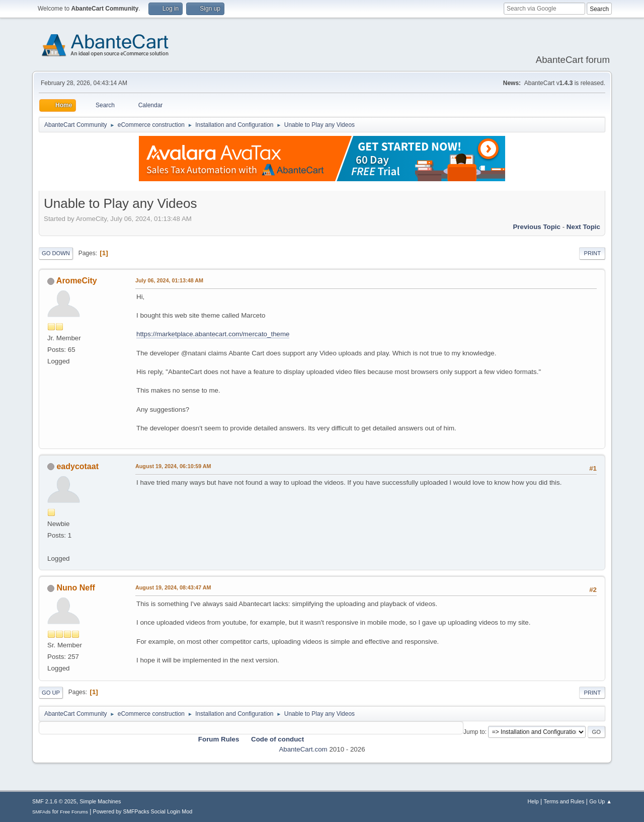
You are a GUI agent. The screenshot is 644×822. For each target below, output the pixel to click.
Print (592, 253)
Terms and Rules (564, 801)
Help (533, 801)
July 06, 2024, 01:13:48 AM (169, 280)
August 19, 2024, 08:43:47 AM (173, 587)
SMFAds (42, 812)
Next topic (583, 227)
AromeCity (77, 281)
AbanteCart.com (303, 749)
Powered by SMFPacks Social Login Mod (143, 811)
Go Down (56, 253)
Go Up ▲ (600, 801)
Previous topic (537, 227)
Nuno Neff (75, 588)
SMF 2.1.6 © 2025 (54, 801)
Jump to (474, 732)
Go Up (51, 693)
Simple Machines (100, 801)
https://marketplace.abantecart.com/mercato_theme (213, 334)
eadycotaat (77, 466)
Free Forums (74, 812)
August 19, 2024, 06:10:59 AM (173, 466)
